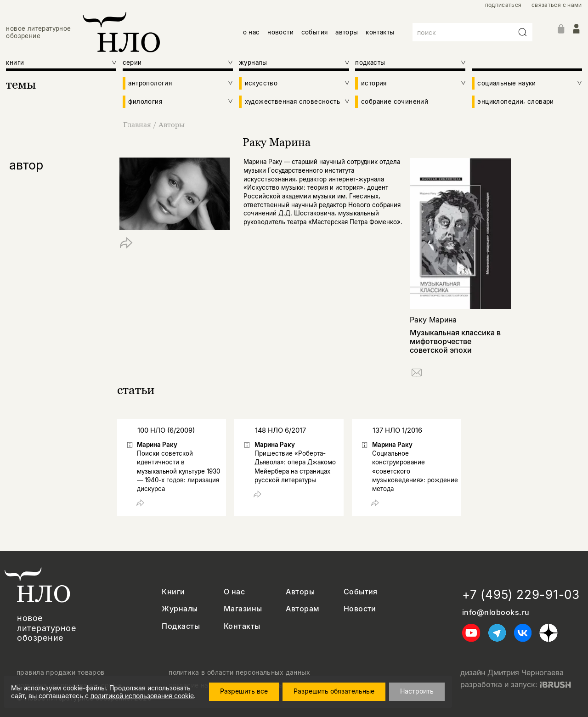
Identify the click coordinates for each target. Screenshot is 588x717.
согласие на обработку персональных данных (245, 685)
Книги (173, 592)
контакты (380, 32)
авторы (347, 32)
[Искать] (523, 32)
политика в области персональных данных (239, 672)
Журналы (180, 609)
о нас (252, 32)
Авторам (302, 609)
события (315, 32)
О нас (234, 592)
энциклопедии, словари (515, 102)
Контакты (242, 626)
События (361, 592)
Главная (138, 124)
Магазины (243, 609)
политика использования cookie (69, 685)
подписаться (503, 5)
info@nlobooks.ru (496, 613)
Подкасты (181, 626)
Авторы (172, 124)
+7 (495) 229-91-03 (521, 595)
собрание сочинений (395, 102)
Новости (360, 609)
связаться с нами (557, 5)
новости (280, 32)
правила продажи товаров (61, 672)
